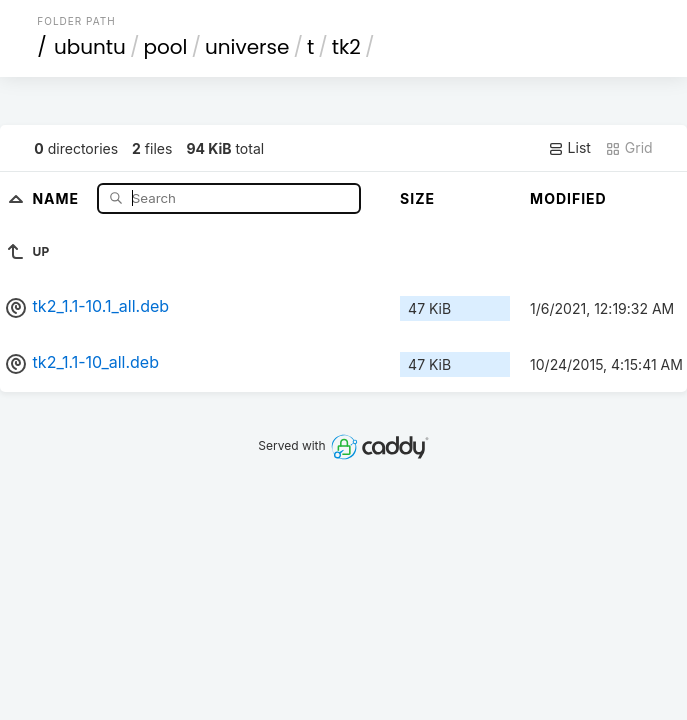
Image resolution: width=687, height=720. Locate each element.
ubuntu (90, 47)
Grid (629, 148)
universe (247, 47)
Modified (568, 198)
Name (57, 197)
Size (417, 198)
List (569, 148)
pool (165, 47)
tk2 (346, 47)
